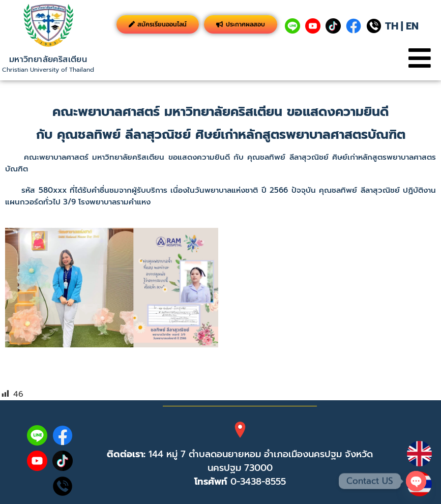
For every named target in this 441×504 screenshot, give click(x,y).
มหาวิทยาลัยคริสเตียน (48, 60)
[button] (419, 58)
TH (392, 26)
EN (412, 26)
